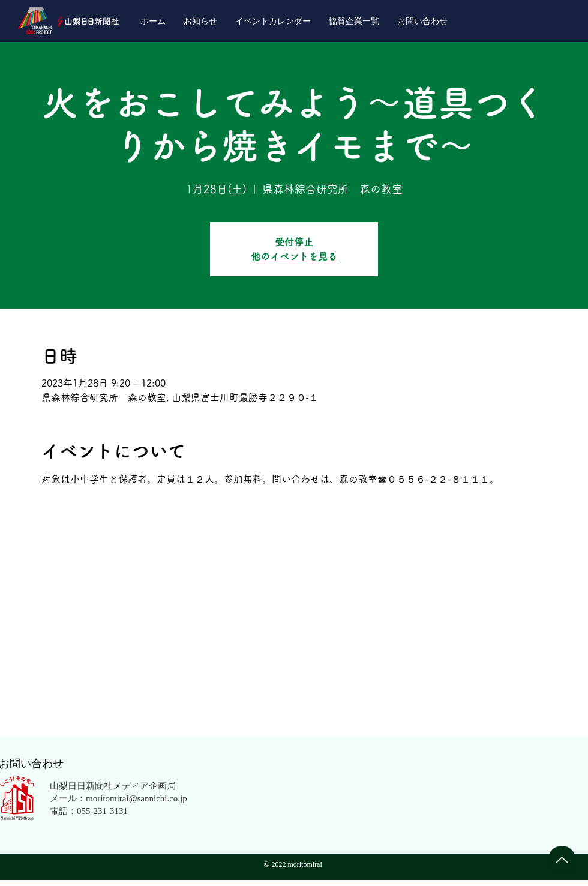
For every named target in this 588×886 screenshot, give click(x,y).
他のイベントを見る (294, 256)
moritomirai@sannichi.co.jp (136, 798)
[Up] (562, 860)
